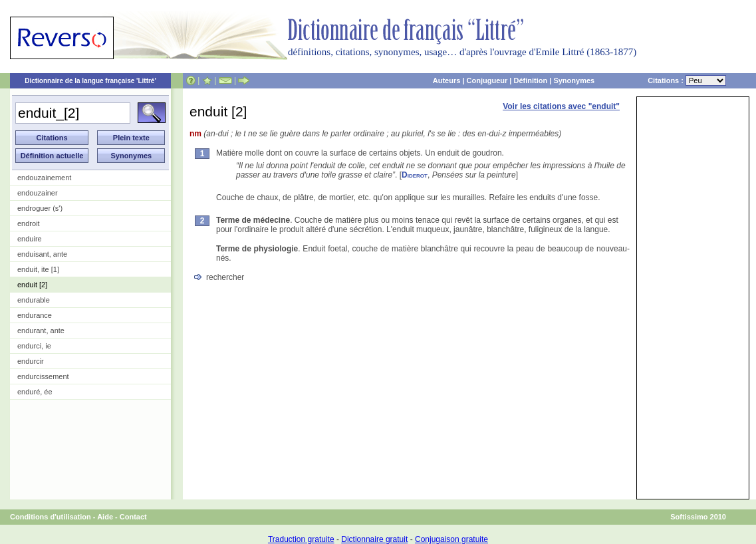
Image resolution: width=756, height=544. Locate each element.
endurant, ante (41, 331)
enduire (30, 239)
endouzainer (38, 193)
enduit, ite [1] (38, 269)
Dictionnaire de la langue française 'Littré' (90, 81)
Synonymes (574, 80)
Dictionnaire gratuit (374, 539)
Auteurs (447, 80)
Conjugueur (487, 80)
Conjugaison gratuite (451, 539)
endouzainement (44, 178)
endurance (35, 315)
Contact (133, 517)
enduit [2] (32, 285)
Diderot (415, 175)
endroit (29, 223)
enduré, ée (35, 392)
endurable (34, 300)
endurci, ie (34, 346)
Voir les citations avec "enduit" (561, 106)
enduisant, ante (42, 254)
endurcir (31, 361)
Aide (105, 517)
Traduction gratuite (301, 539)
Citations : (687, 80)
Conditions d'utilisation (51, 517)
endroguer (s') (40, 208)
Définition (530, 80)
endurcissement (43, 376)
